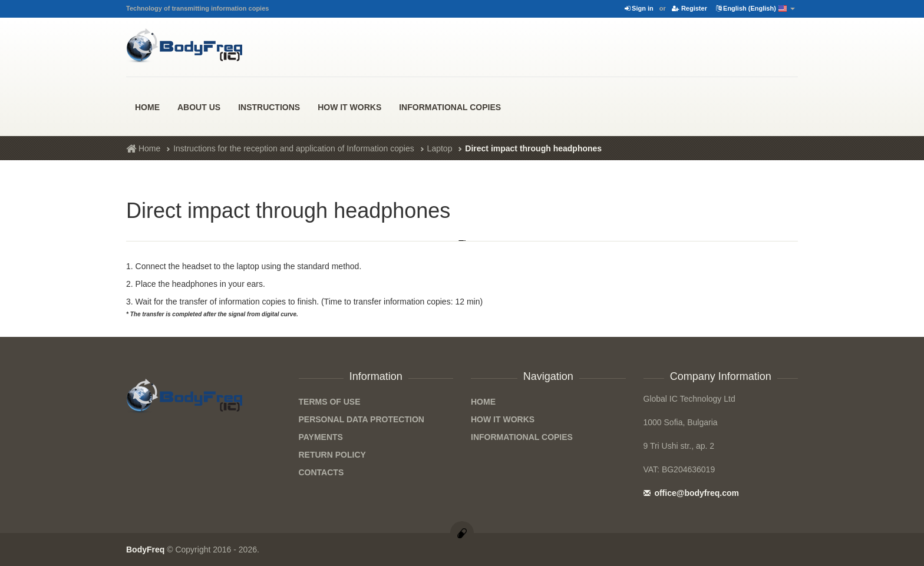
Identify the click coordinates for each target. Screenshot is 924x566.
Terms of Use (330, 402)
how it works (349, 107)
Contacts (321, 472)
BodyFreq (145, 550)
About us (199, 107)
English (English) (755, 9)
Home (147, 107)
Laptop (440, 148)
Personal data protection (362, 419)
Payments (321, 437)
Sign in (639, 8)
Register (689, 8)
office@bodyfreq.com (691, 493)
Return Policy (332, 455)
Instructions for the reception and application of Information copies (294, 148)
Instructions (269, 107)
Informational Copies (450, 107)
